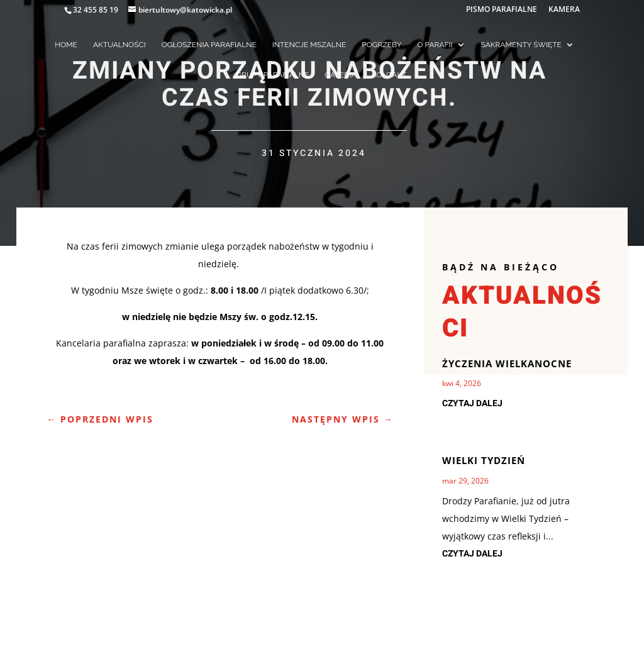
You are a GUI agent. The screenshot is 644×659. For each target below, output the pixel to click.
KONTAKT (389, 75)
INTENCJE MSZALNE (309, 45)
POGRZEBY (381, 45)
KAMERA (564, 10)
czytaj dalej (472, 403)
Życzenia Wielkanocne (507, 363)
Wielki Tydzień (484, 460)
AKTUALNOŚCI (119, 45)
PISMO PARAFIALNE (502, 10)
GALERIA (340, 75)
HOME (66, 45)
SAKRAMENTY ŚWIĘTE (521, 45)
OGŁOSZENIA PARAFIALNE (209, 45)
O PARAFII (435, 45)
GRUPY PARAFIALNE (273, 75)
